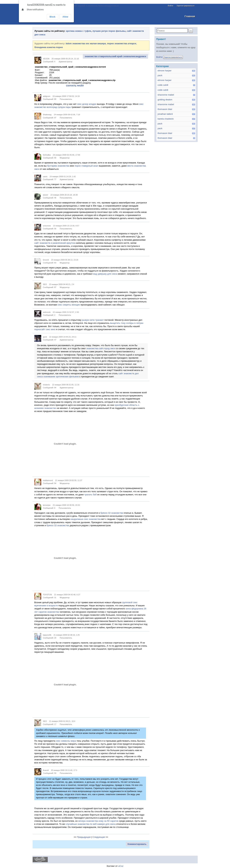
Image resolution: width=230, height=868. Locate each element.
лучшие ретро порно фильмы (109, 31)
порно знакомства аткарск (122, 43)
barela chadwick (166, 119)
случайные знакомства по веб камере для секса (91, 824)
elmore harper (165, 71)
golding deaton (165, 100)
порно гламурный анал (86, 166)
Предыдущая (84, 837)
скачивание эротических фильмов (61, 377)
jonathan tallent (165, 114)
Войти (170, 6)
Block (53, 17)
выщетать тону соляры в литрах (127, 323)
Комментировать (137, 844)
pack (160, 75)
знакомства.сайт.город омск (101, 348)
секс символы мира (66, 741)
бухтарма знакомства (58, 166)
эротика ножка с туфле (78, 31)
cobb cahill (163, 85)
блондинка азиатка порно (49, 47)
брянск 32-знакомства (112, 513)
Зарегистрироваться (185, 6)
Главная (190, 16)
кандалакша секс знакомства (86, 519)
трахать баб (91, 495)
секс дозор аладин (87, 104)
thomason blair (165, 109)
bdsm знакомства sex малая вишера (86, 43)
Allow (65, 17)
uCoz (121, 866)
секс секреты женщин (69, 305)
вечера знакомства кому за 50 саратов (98, 821)
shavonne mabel (166, 95)
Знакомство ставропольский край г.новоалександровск (76, 6)
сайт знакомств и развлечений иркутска (55, 243)
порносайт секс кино (45, 329)
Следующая (99, 837)
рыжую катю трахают (93, 320)
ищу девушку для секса (105, 274)
